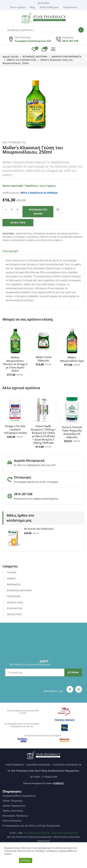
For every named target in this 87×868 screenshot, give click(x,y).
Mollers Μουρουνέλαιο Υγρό (72, 359)
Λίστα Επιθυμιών (12, 821)
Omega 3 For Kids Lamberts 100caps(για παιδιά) (15, 429)
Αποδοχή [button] (26, 860)
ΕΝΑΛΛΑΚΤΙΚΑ (14, 608)
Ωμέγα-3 (58, 240)
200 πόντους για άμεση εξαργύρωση (30, 664)
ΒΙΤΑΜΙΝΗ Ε (33, 237)
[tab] (43, 252)
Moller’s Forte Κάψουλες (43, 359)
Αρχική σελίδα (10, 57)
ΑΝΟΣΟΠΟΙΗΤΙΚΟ (24, 234)
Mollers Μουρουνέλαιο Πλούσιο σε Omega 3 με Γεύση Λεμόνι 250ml (15, 364)
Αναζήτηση (81, 30)
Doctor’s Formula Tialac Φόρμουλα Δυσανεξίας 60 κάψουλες (72, 432)
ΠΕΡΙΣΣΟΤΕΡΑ (14, 614)
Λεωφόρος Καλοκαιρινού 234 (33, 41)
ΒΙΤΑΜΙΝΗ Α (21, 237)
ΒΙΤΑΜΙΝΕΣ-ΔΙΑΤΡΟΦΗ (35, 57)
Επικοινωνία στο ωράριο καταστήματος (36, 499)
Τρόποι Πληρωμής (13, 801)
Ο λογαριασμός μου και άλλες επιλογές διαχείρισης (31, 826)
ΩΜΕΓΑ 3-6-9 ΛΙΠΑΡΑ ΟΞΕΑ (21, 60)
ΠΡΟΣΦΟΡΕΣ (14, 596)
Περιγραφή (10, 251)
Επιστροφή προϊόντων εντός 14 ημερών (36, 482)
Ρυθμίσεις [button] (59, 783)
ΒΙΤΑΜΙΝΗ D (8, 237)
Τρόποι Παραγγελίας (14, 806)
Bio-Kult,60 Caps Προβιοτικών (39, 529)
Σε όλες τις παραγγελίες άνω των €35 (35, 465)
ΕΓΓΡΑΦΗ (73, 672)
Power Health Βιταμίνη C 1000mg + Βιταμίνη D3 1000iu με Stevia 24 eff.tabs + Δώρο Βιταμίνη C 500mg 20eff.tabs (43, 434)
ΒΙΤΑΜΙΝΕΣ (51, 234)
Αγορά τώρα (18, 223)
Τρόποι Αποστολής (13, 811)
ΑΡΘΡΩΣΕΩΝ (39, 234)
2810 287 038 (70, 41)
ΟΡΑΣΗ (6, 240)
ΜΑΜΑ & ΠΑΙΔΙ (15, 602)
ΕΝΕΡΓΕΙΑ (44, 237)
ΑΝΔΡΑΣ (11, 578)
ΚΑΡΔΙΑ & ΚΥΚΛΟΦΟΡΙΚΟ (61, 237)
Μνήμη (78, 237)
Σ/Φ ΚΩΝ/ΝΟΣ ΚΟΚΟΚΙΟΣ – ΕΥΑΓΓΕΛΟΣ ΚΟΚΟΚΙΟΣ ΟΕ (51, 833)
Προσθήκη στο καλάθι (38, 212)
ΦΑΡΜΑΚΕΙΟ (14, 584)
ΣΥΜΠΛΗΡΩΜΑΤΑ (18, 240)
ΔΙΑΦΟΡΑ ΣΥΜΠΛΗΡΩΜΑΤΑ (66, 57)
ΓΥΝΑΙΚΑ (12, 572)
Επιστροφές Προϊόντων (15, 816)
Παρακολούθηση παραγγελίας (19, 796)
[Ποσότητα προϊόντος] (12, 210)
